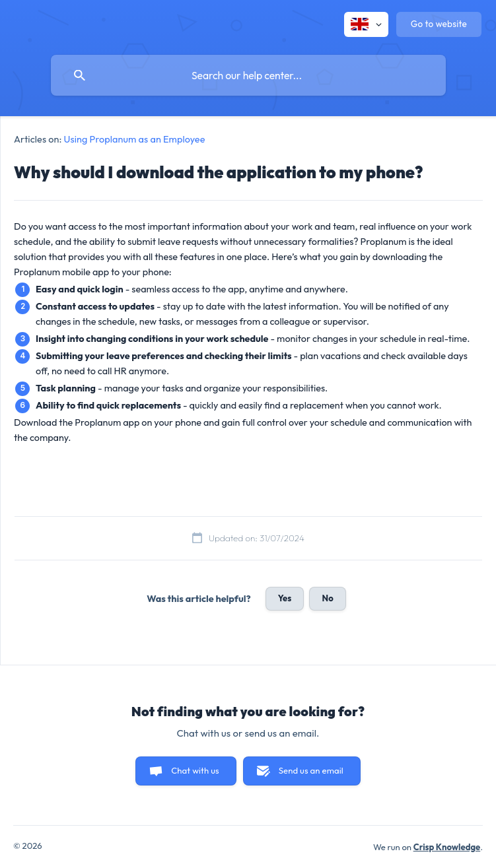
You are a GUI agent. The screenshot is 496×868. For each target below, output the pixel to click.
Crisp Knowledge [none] (447, 847)
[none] (366, 24)
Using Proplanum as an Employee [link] (135, 139)
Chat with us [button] (195, 770)
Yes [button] (285, 598)
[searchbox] (248, 75)
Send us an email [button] (311, 770)
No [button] (327, 598)
